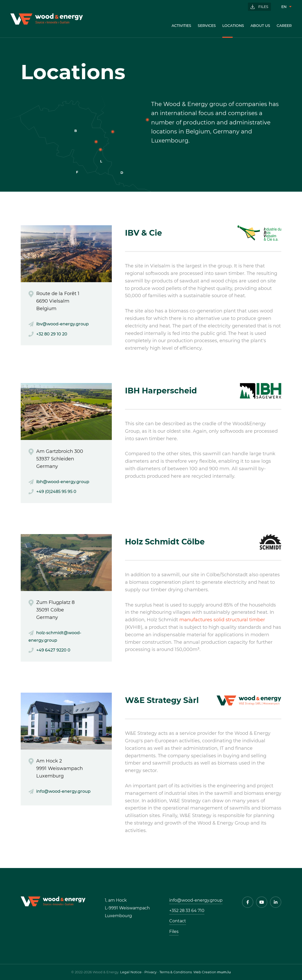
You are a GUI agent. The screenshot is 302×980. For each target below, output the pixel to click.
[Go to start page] (47, 19)
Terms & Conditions (176, 972)
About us (260, 26)
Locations (233, 26)
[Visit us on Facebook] (248, 902)
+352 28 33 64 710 (187, 911)
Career (284, 26)
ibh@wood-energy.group (63, 482)
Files (263, 7)
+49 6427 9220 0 (53, 650)
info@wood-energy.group (63, 791)
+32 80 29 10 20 (52, 334)
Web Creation (205, 972)
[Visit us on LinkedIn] (276, 902)
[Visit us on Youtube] (262, 902)
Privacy (150, 972)
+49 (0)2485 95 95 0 (56, 492)
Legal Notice (131, 972)
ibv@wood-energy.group (62, 324)
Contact (178, 921)
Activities (181, 26)
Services (207, 26)
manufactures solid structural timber (222, 620)
